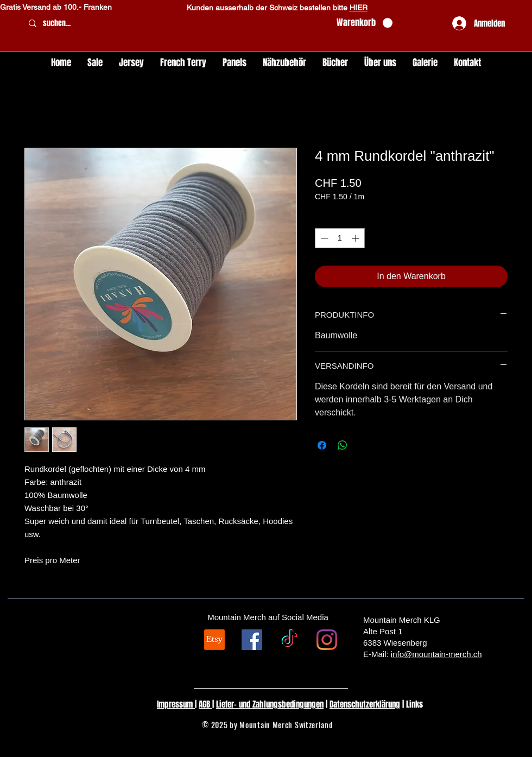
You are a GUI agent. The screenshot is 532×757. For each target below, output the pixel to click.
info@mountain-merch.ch (436, 654)
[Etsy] (214, 640)
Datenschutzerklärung (365, 704)
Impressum (176, 704)
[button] (365, 23)
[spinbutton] (340, 238)
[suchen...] (176, 24)
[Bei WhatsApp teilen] (343, 445)
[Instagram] (327, 640)
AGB (205, 704)
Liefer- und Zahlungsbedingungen (270, 704)
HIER (359, 8)
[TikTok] (289, 640)
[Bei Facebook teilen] (322, 445)
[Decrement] (323, 238)
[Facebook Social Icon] (252, 640)
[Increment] (356, 238)
